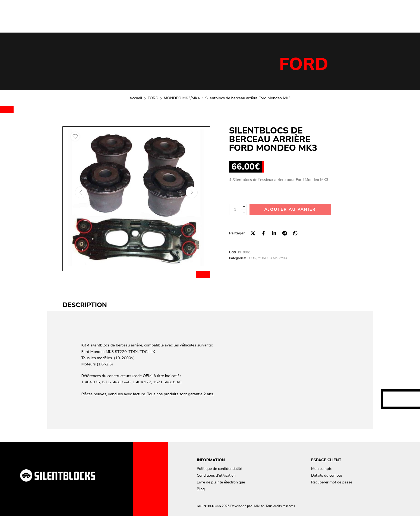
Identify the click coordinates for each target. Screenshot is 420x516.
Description (85, 305)
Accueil (136, 98)
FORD (304, 64)
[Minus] (244, 212)
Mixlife (259, 506)
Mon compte (322, 469)
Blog (201, 489)
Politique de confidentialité (220, 469)
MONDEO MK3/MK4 (182, 98)
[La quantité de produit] (235, 209)
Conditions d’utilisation (216, 475)
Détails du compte (327, 475)
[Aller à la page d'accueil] (58, 475)
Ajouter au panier (290, 209)
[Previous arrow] (81, 192)
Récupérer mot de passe (332, 482)
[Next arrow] (192, 192)
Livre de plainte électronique (221, 482)
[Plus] (244, 207)
